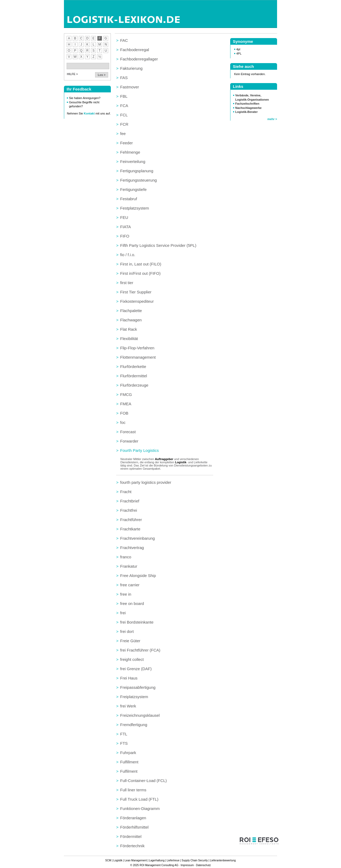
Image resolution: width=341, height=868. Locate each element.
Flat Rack (129, 329)
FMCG (126, 394)
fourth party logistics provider (146, 482)
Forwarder (129, 441)
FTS (124, 743)
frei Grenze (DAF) (136, 669)
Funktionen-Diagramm (140, 808)
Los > (102, 75)
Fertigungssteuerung (139, 180)
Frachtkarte (130, 529)
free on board (132, 603)
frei (123, 613)
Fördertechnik (132, 846)
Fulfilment (129, 771)
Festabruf (129, 199)
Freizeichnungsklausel (140, 715)
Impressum (187, 865)
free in (126, 594)
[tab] (165, 40)
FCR (124, 124)
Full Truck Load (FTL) (139, 799)
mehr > (272, 119)
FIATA (125, 227)
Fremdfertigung (134, 725)
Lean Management (136, 860)
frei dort (127, 631)
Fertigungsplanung (137, 171)
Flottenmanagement (138, 357)
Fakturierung (131, 68)
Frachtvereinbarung (137, 538)
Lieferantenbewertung (223, 860)
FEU (124, 217)
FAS (124, 78)
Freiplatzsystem (134, 697)
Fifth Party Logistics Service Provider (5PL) (158, 245)
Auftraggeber (164, 459)
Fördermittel (131, 836)
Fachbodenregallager (139, 59)
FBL (124, 96)
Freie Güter (130, 641)
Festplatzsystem (135, 208)
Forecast (128, 432)
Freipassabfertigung (138, 687)
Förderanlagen (133, 818)
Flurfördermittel (134, 376)
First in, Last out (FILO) (141, 264)
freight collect (132, 659)
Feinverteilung (133, 161)
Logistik (181, 462)
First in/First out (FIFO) (140, 273)
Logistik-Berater (246, 112)
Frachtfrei (129, 510)
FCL (124, 115)
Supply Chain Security (195, 860)
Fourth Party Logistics (139, 450)
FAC (124, 40)
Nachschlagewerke (248, 108)
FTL (124, 734)
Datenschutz (204, 865)
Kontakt (90, 113)
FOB (124, 413)
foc (123, 422)
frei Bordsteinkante (137, 622)
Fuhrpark (128, 753)
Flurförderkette (133, 367)
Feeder (127, 143)
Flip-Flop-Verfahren (137, 348)
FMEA (126, 404)
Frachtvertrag (132, 548)
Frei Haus (129, 678)
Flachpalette (131, 311)
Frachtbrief (130, 501)
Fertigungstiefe (133, 189)
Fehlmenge (130, 152)
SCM (108, 860)
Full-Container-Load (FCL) (143, 781)
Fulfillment (129, 762)
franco (126, 557)
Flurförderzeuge (134, 385)
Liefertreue (173, 860)
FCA (124, 106)
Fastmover (130, 87)
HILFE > (72, 74)
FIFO (125, 236)
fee (123, 134)
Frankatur (129, 566)
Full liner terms (133, 790)
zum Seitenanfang (210, 851)
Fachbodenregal (135, 50)
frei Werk (128, 706)
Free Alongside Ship (138, 576)
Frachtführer (131, 520)
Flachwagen (131, 320)
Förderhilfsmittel (134, 827)
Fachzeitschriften (247, 104)
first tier (127, 283)
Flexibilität (129, 339)
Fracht (126, 492)
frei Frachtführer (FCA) (140, 650)
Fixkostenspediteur (137, 301)
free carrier (130, 585)
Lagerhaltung (157, 860)
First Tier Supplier (136, 292)
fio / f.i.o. (128, 255)
